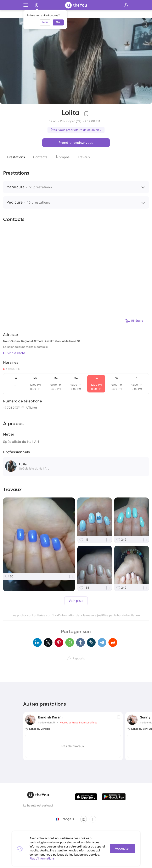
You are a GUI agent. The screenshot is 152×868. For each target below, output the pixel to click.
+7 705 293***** (14, 408)
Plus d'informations (42, 859)
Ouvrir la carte (14, 353)
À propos (63, 157)
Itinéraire (134, 321)
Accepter (122, 848)
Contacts (40, 157)
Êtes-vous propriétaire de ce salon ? (76, 130)
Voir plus (76, 601)
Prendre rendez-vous (76, 143)
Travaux (84, 157)
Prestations (16, 157)
